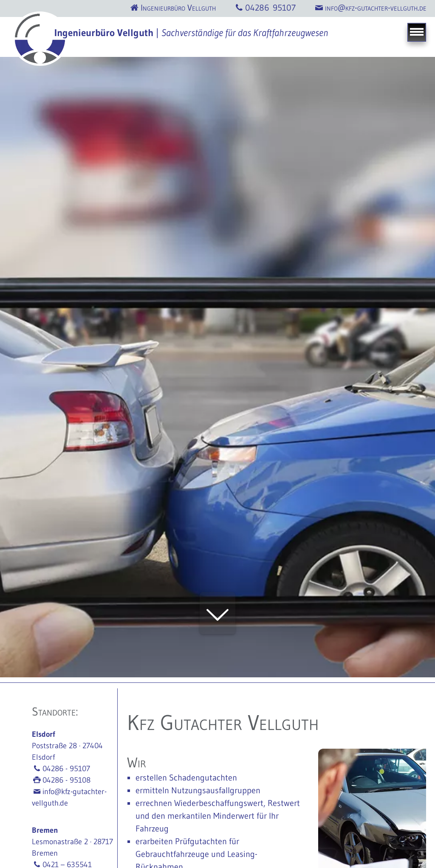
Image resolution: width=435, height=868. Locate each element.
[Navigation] (417, 32)
